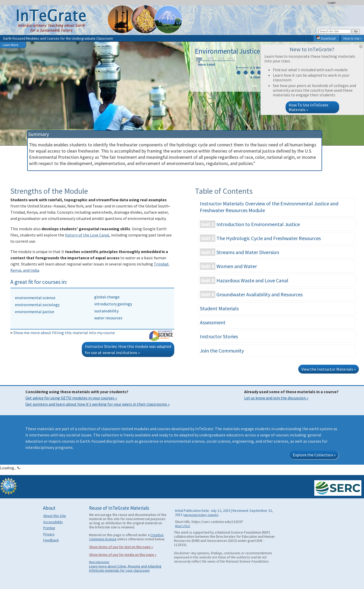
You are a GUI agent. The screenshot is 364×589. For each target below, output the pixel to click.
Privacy (49, 534)
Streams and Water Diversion (239, 252)
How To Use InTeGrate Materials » (308, 107)
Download (326, 38)
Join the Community (222, 351)
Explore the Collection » (314, 455)
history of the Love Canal (87, 235)
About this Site (55, 516)
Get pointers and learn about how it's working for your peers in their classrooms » (97, 404)
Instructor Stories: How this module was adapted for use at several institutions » (128, 349)
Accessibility (53, 522)
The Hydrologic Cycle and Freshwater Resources (260, 238)
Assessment (213, 322)
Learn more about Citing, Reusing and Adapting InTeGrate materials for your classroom (125, 568)
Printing (49, 528)
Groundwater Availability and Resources (251, 294)
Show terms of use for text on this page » (121, 547)
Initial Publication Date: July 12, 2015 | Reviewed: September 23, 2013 (224, 513)
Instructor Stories (219, 336)
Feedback (51, 540)
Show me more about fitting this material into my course (63, 333)
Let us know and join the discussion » (276, 398)
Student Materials (219, 308)
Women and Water (228, 266)
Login (332, 3)
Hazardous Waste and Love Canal (244, 280)
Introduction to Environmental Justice (250, 224)
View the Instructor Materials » (329, 369)
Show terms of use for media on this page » (123, 555)
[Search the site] (335, 31)
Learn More (10, 45)
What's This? (183, 526)
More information (99, 562)
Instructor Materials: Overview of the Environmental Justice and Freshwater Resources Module (269, 207)
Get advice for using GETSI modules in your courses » (71, 398)
